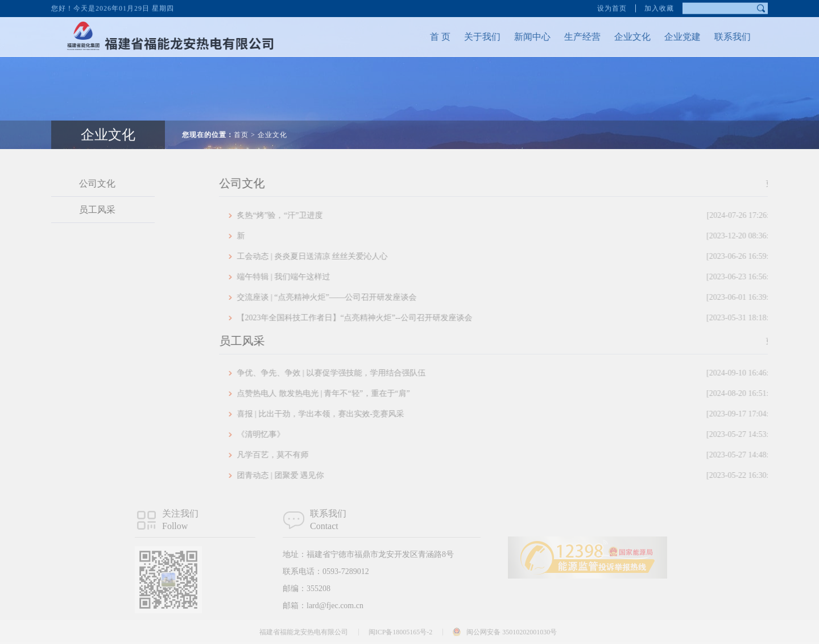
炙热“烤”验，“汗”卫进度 (530, 216)
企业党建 (672, 37)
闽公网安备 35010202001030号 (512, 632)
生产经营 (572, 37)
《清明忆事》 (530, 435)
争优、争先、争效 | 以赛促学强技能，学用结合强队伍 (530, 373)
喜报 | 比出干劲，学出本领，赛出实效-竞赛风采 (530, 414)
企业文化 (622, 37)
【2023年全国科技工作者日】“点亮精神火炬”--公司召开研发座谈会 (530, 318)
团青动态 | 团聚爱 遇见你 (530, 476)
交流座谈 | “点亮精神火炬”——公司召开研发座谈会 (530, 298)
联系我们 (722, 37)
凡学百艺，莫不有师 (530, 455)
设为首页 (612, 7)
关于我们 (471, 37)
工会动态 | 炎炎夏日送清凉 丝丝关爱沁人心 (530, 257)
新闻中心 (522, 37)
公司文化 (86, 183)
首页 (241, 124)
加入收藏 (659, 7)
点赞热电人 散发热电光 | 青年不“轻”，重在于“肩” (530, 394)
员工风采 (86, 210)
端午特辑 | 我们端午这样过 (530, 277)
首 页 (429, 37)
